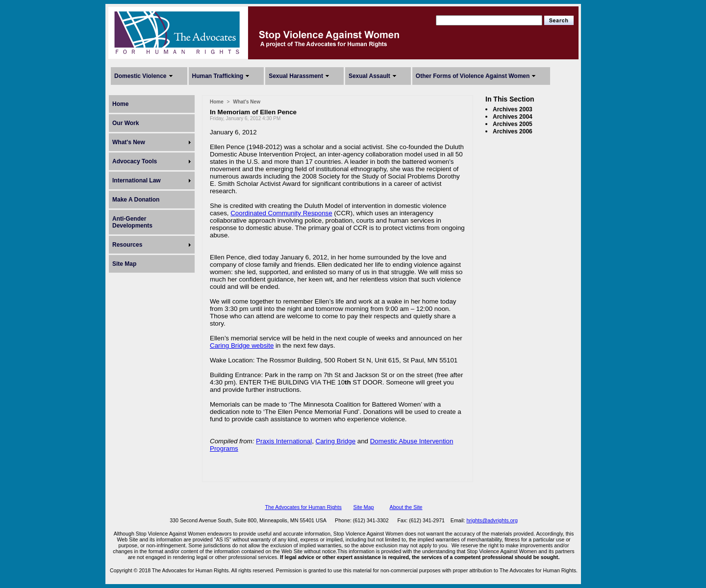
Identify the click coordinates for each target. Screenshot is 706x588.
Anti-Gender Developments (132, 222)
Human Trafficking (218, 76)
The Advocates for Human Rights (303, 507)
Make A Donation (136, 200)
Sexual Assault (369, 76)
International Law (137, 180)
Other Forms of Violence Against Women (473, 76)
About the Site (406, 507)
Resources (127, 245)
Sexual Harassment (296, 76)
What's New (129, 142)
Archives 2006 (513, 131)
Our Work (126, 123)
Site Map (124, 264)
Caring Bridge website (242, 345)
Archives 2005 (513, 124)
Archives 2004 (513, 117)
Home (120, 104)
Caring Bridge (336, 441)
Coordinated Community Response (281, 213)
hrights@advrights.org (492, 520)
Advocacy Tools (135, 161)
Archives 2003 (513, 109)
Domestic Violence (140, 76)
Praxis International (284, 441)
